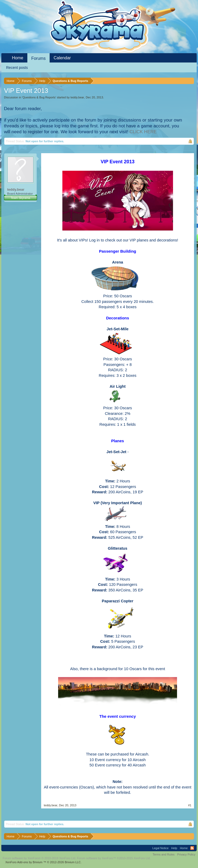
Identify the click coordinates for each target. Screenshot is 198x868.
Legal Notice (160, 848)
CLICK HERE (143, 132)
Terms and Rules (164, 854)
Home (18, 58)
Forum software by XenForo (39, 858)
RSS (192, 848)
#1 (190, 805)
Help (174, 848)
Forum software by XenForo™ (114, 858)
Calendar (62, 58)
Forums (38, 58)
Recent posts (17, 68)
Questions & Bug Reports (39, 97)
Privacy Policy (186, 854)
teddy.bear (77, 97)
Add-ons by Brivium (43, 862)
